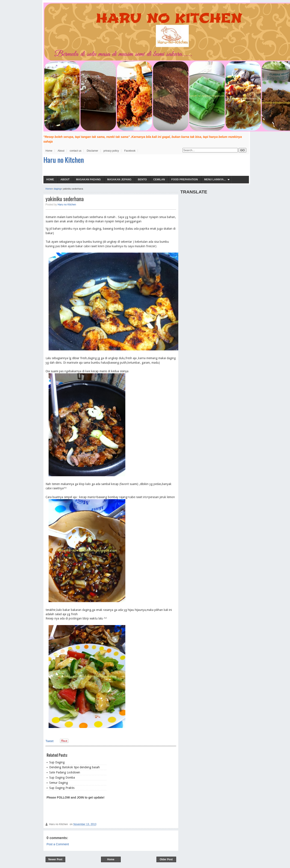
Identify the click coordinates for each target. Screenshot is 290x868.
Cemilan (159, 179)
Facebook (130, 151)
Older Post (166, 859)
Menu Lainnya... (215, 179)
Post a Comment (58, 844)
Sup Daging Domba (62, 778)
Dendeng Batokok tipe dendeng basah (74, 767)
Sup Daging (57, 762)
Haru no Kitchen (64, 160)
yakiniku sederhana (65, 199)
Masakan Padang (88, 179)
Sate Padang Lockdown (65, 772)
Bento (142, 179)
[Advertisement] (141, 784)
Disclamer (92, 151)
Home (49, 151)
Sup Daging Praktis (62, 788)
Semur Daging (59, 783)
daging (57, 189)
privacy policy (111, 151)
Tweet (50, 741)
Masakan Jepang (119, 179)
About (61, 151)
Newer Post (55, 859)
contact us (76, 151)
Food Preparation (185, 179)
